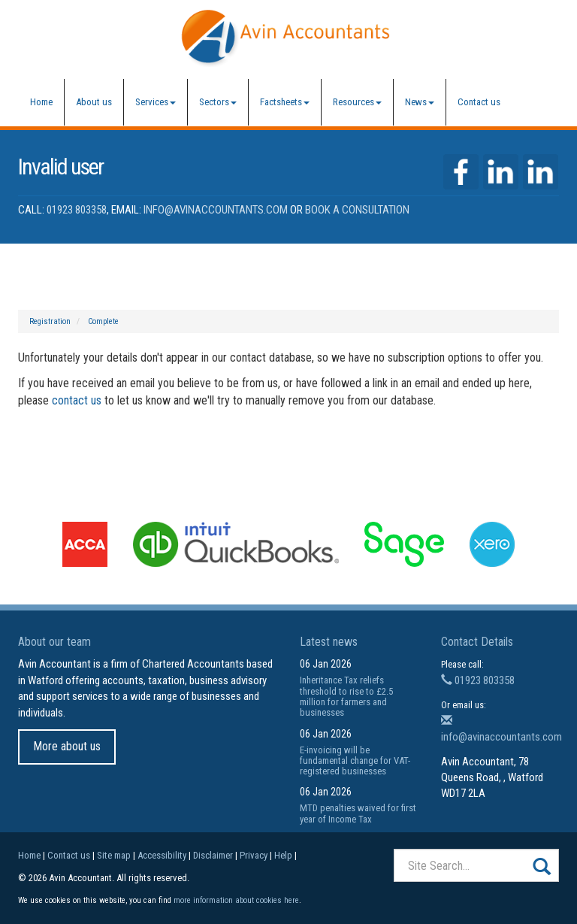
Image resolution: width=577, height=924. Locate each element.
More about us (67, 746)
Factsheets (285, 102)
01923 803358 (77, 210)
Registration (50, 321)
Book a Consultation (357, 210)
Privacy (254, 855)
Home (41, 102)
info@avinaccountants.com (216, 210)
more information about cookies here (236, 900)
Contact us (479, 102)
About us (94, 102)
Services (156, 102)
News (420, 102)
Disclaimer (213, 855)
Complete (103, 321)
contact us (77, 400)
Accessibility (162, 855)
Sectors (218, 102)
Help (283, 855)
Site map (114, 855)
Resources (357, 102)
